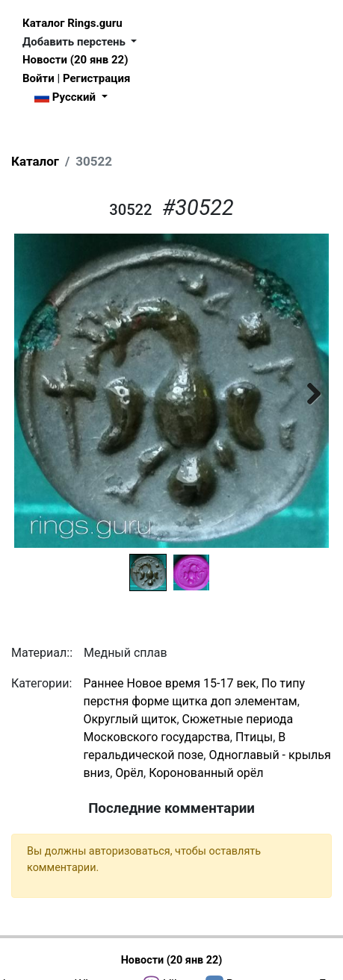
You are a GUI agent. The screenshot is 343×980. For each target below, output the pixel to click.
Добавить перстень (75, 42)
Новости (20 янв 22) (75, 60)
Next (306, 391)
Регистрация (96, 78)
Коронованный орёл (206, 773)
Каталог (35, 161)
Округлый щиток (130, 719)
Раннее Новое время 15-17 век (169, 683)
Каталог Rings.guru (72, 23)
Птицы (254, 737)
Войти (38, 78)
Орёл (129, 773)
